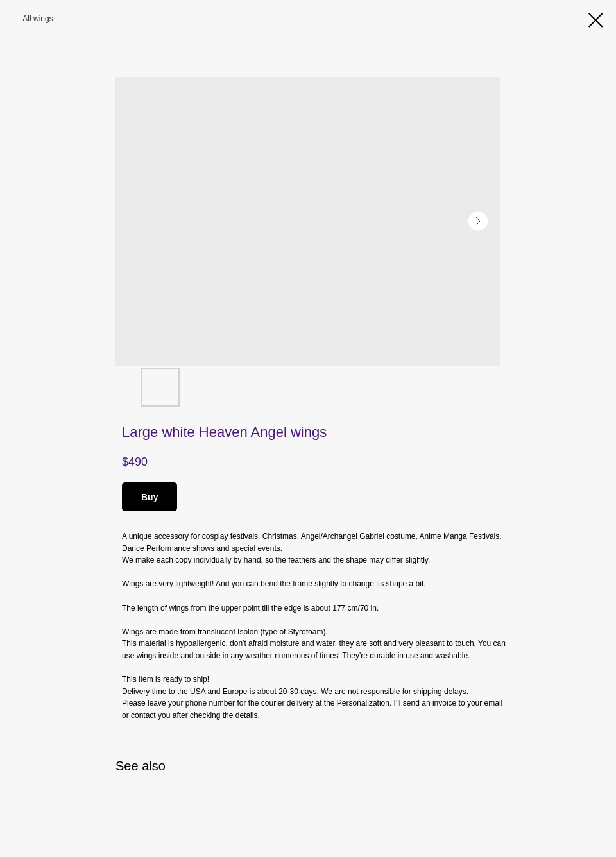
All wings (38, 19)
